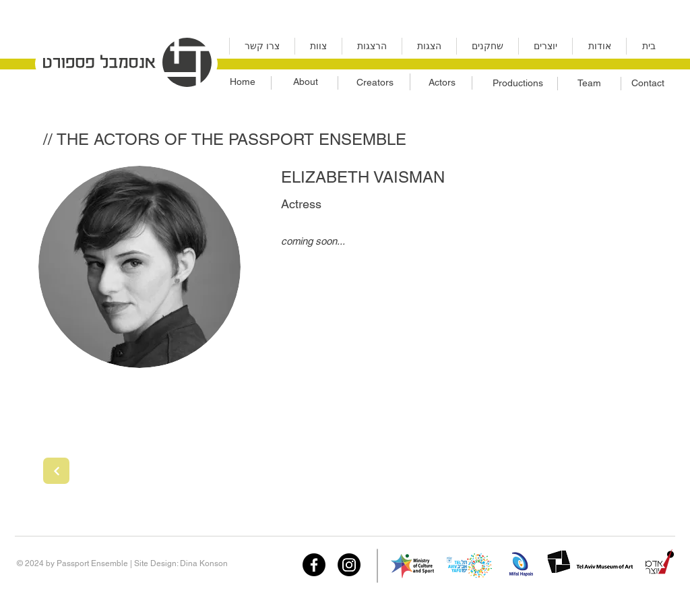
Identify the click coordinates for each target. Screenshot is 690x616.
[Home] (242, 82)
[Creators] (375, 83)
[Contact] (648, 84)
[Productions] (517, 84)
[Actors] (442, 83)
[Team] (589, 84)
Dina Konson (204, 563)
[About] (305, 82)
